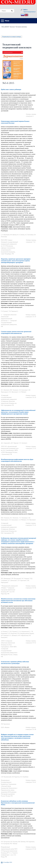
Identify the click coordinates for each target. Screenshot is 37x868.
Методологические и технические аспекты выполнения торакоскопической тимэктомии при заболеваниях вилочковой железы (18, 601)
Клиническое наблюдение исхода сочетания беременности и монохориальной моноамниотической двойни (18, 803)
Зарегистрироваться (30, 12)
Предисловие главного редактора (11, 89)
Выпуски (12, 27)
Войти (25, 10)
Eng (26, 15)
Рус (22, 15)
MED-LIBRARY (5, 27)
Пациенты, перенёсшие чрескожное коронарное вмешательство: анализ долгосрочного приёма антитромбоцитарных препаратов (16, 261)
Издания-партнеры (21, 27)
